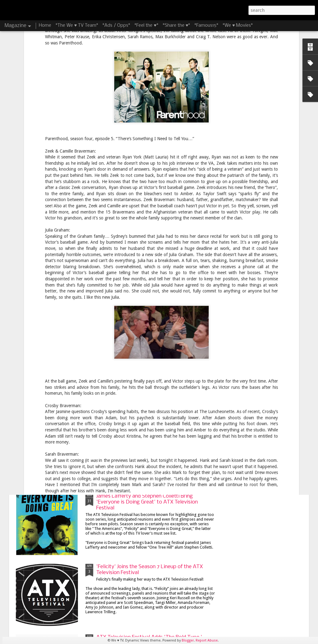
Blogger (188, 640)
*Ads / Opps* (116, 25)
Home (45, 25)
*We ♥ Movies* (238, 25)
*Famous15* (206, 25)
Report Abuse (207, 640)
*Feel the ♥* (146, 25)
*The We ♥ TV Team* (77, 25)
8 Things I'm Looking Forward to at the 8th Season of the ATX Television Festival (147, 358)
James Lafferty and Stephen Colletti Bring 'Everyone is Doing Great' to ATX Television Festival (147, 502)
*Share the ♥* (176, 25)
